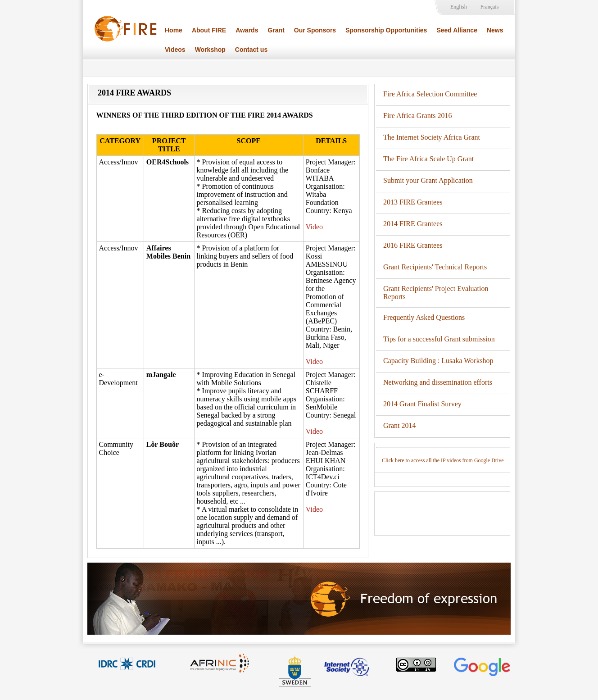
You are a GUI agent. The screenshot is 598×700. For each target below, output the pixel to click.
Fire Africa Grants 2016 (417, 116)
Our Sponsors (315, 30)
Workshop (210, 50)
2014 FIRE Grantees (413, 224)
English (459, 7)
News (495, 30)
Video (314, 227)
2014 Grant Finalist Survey (422, 404)
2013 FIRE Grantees (413, 202)
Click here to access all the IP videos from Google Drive (443, 460)
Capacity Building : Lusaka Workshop (438, 361)
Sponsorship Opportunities (386, 30)
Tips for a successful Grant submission (439, 339)
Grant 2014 (399, 425)
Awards (247, 30)
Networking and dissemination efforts (438, 382)
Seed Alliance (457, 30)
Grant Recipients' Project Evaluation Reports (436, 293)
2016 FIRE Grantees (413, 245)
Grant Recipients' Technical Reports (435, 267)
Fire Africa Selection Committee (430, 94)
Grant (276, 30)
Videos (175, 50)
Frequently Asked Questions (424, 317)
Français (490, 7)
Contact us (251, 50)
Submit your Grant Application (428, 180)
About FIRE (209, 30)
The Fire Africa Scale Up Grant (428, 159)
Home (174, 30)
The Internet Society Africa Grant (432, 137)
